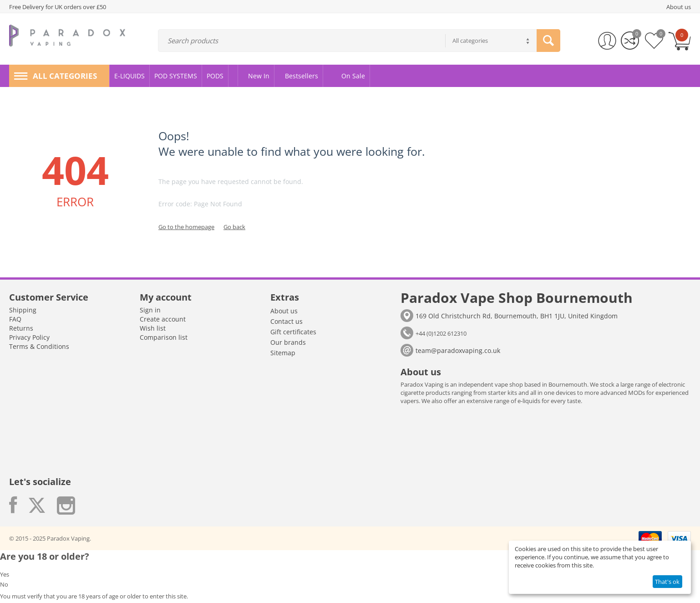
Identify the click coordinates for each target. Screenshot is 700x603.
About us (284, 311)
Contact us (287, 321)
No (4, 584)
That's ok (667, 582)
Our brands (288, 342)
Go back (234, 227)
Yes (5, 574)
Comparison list (164, 337)
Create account (163, 319)
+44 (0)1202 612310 (441, 333)
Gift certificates (293, 332)
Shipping (23, 310)
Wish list (153, 328)
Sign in (150, 310)
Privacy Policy (29, 337)
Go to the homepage (186, 227)
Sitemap (283, 353)
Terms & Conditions (39, 346)
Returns (21, 328)
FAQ (15, 319)
